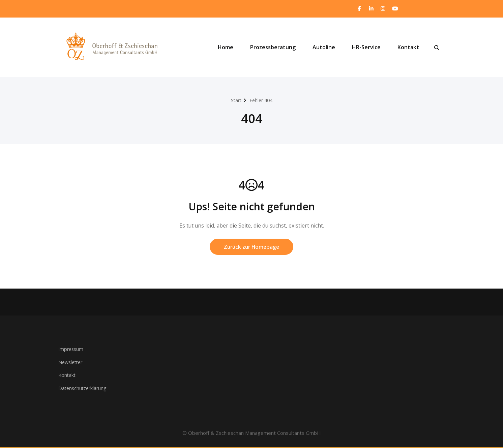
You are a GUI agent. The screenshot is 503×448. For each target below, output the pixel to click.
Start (235, 100)
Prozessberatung (273, 48)
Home (226, 48)
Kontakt (408, 48)
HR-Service (366, 48)
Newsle (67, 363)
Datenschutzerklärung (84, 389)
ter (81, 363)
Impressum (72, 350)
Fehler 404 (261, 100)
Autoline (324, 48)
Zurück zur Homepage (251, 248)
